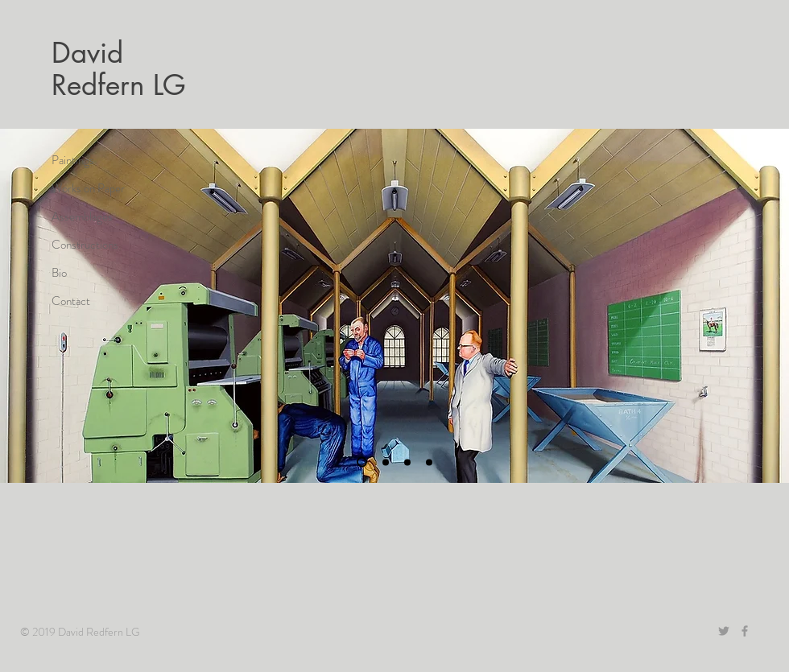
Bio (59, 273)
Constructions (85, 245)
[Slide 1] (407, 462)
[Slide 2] (386, 462)
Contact (71, 301)
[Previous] (26, 306)
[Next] (763, 306)
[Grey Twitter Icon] (724, 631)
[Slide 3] (429, 462)
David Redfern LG (119, 69)
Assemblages (82, 216)
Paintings (73, 160)
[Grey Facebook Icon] (745, 631)
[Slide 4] (362, 462)
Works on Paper (88, 188)
